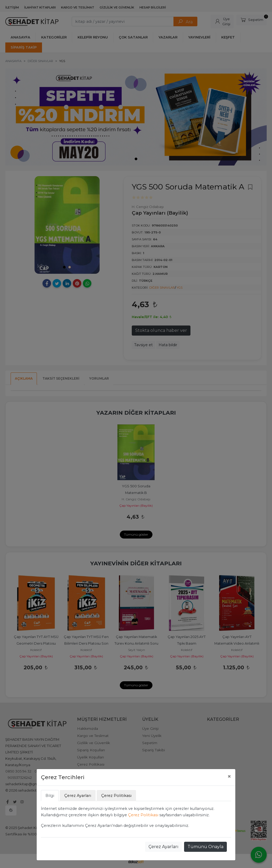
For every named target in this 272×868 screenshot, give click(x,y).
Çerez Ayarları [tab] (78, 796)
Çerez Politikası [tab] (116, 796)
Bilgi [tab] (50, 796)
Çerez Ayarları (163, 847)
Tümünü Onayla (205, 847)
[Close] (229, 776)
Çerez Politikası (143, 815)
